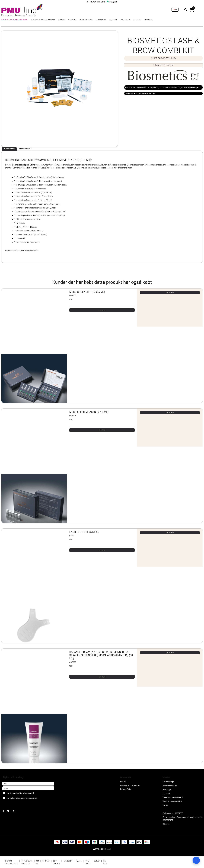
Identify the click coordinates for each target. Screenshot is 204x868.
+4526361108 (176, 801)
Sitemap (166, 824)
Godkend (9, 803)
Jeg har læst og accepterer (22, 798)
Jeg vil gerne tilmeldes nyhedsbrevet (30, 793)
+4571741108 (177, 797)
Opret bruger (193, 87)
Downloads (24, 149)
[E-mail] (28, 788)
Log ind (181, 87)
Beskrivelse (10, 149)
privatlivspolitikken (32, 798)
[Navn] (28, 783)
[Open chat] (196, 860)
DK (175, 10)
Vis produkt (170, 293)
